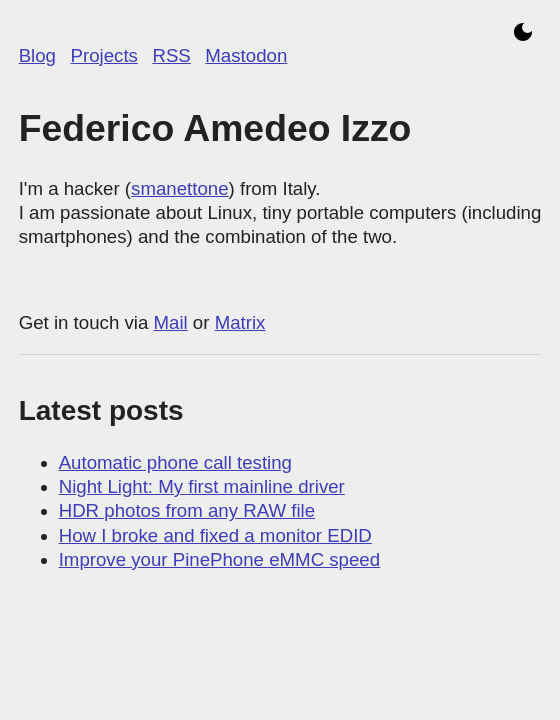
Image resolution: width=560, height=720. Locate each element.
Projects (104, 55)
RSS (171, 55)
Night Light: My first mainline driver (202, 486)
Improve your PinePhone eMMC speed (219, 559)
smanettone (180, 188)
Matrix (240, 322)
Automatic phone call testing (175, 462)
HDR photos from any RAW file (187, 510)
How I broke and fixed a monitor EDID (215, 535)
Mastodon (246, 55)
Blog (37, 55)
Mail (170, 322)
